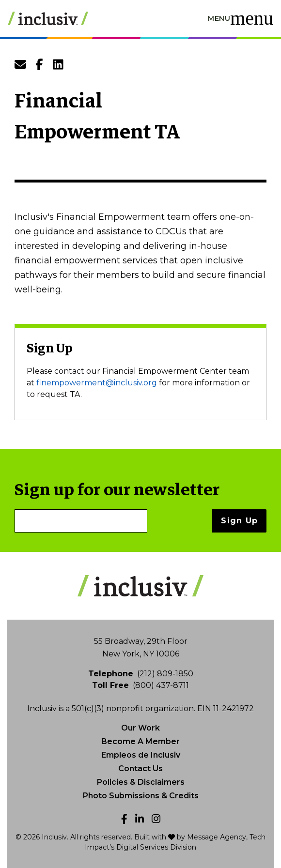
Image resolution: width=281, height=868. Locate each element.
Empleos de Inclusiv (141, 755)
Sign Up (239, 521)
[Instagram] (156, 819)
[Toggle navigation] (241, 18)
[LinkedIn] (140, 819)
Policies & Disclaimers (141, 782)
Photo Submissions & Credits (141, 796)
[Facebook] (124, 819)
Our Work (140, 728)
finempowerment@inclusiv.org (97, 383)
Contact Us (140, 769)
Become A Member (140, 741)
